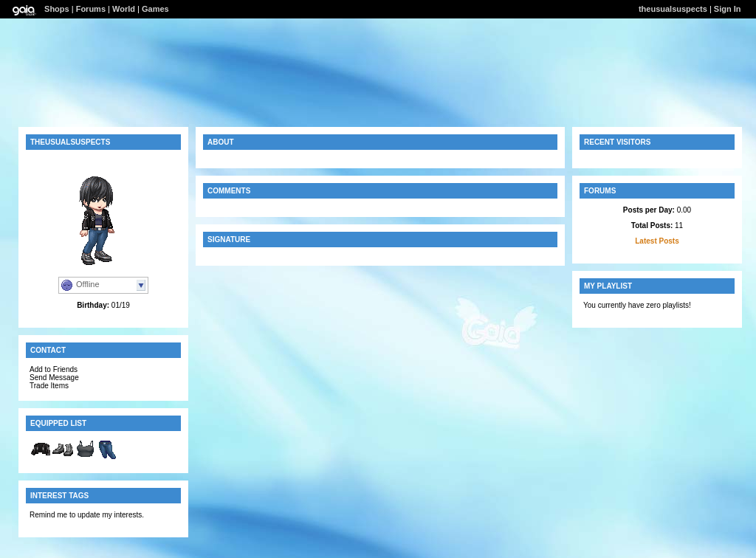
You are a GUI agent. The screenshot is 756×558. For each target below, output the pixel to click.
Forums (91, 9)
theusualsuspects (673, 9)
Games (155, 9)
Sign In (728, 9)
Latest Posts (657, 241)
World (124, 9)
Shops (57, 9)
